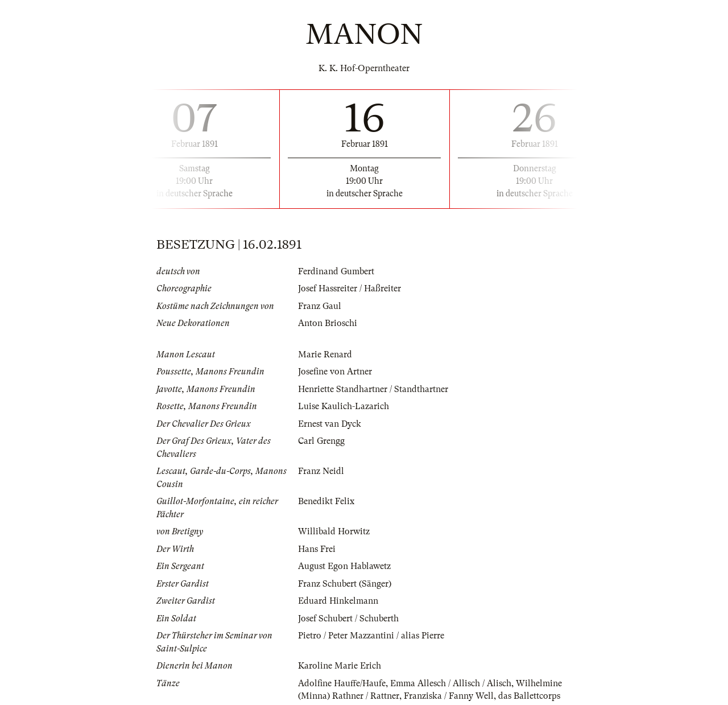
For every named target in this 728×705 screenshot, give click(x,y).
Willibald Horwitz (334, 531)
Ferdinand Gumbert (336, 271)
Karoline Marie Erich (340, 666)
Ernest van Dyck (330, 424)
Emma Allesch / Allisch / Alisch (451, 683)
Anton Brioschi (328, 323)
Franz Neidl (321, 471)
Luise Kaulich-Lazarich (344, 406)
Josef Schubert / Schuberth (348, 619)
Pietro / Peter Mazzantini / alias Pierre (371, 636)
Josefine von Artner (335, 372)
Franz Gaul (320, 306)
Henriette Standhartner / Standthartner (373, 389)
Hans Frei (317, 549)
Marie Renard (325, 354)
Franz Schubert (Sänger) (345, 584)
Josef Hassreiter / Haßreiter (349, 288)
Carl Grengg (321, 441)
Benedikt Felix (326, 501)
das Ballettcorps (529, 696)
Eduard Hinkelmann (338, 601)
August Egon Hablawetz (344, 566)
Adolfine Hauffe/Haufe (342, 683)
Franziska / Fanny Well (449, 696)
